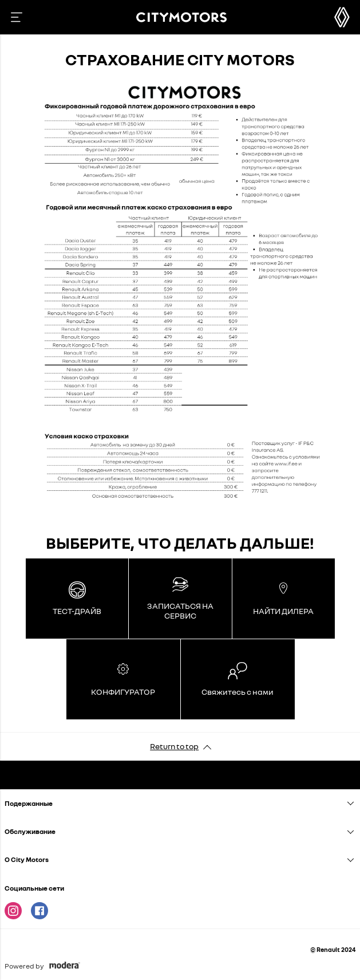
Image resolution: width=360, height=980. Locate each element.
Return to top (174, 746)
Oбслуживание (30, 831)
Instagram (13, 911)
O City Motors (27, 859)
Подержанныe (29, 803)
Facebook (39, 911)
